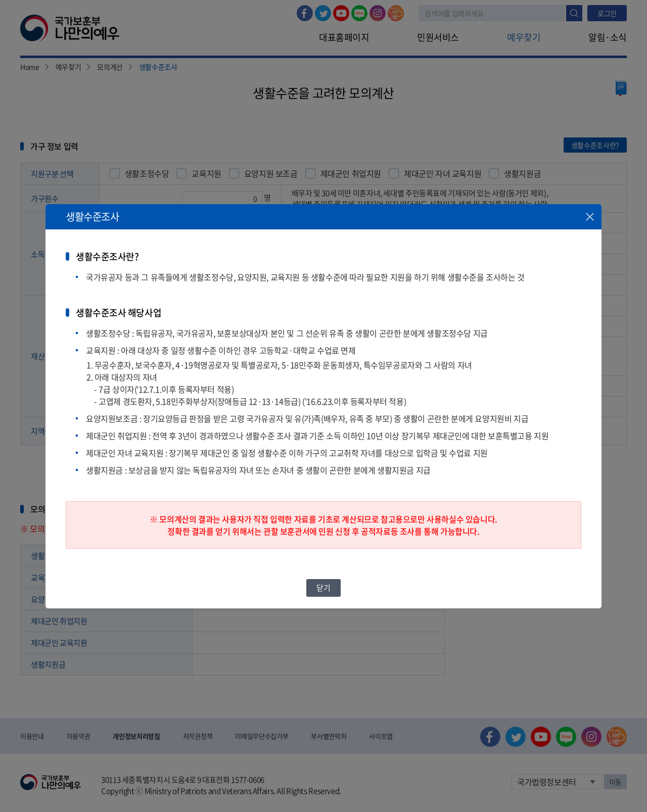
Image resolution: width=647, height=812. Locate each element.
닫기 (323, 588)
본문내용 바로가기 (0, 0)
